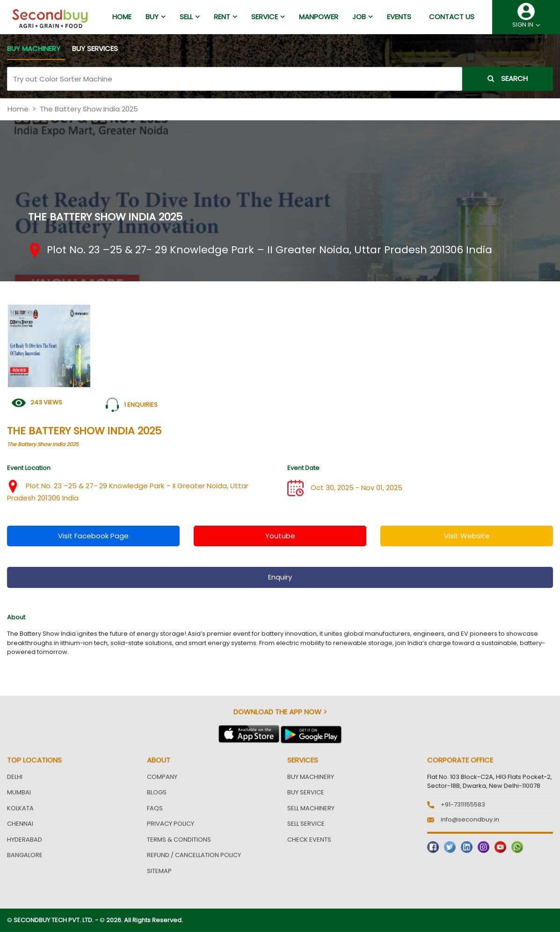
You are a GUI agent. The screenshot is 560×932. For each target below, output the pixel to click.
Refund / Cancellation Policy (194, 855)
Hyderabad (25, 840)
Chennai (20, 824)
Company (162, 777)
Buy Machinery (311, 777)
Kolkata (20, 808)
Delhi (15, 777)
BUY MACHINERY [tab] (34, 48)
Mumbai (19, 792)
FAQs (155, 808)
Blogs (157, 792)
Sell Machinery (311, 808)
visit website (467, 536)
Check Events (309, 840)
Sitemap (159, 871)
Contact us (452, 17)
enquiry (280, 577)
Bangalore (25, 855)
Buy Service (306, 792)
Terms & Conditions (179, 840)
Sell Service (306, 824)
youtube (280, 536)
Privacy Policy (171, 824)
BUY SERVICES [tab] (95, 48)
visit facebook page (93, 536)
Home (18, 109)
